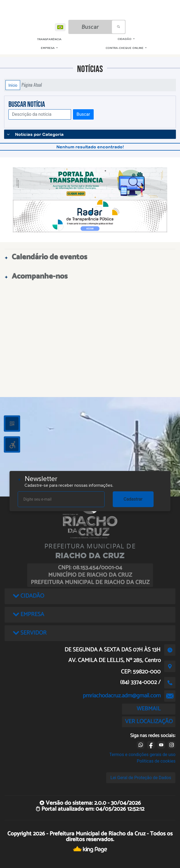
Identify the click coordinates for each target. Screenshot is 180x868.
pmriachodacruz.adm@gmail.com (122, 696)
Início (13, 85)
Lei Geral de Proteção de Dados (141, 778)
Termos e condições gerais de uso (142, 755)
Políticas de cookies (156, 761)
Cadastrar (133, 499)
